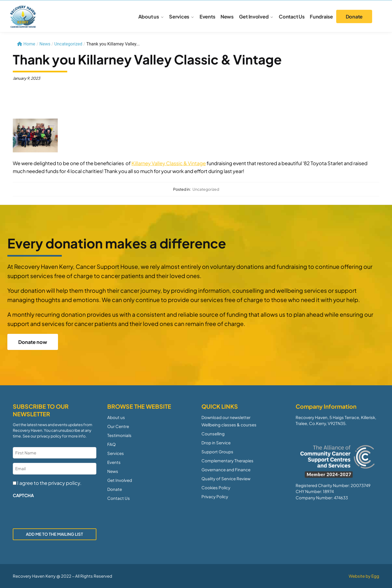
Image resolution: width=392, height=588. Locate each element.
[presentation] (54, 512)
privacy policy (49, 436)
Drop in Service (216, 443)
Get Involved (120, 480)
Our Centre (118, 426)
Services (116, 453)
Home (26, 44)
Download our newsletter (226, 417)
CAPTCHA (23, 495)
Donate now (33, 342)
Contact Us (119, 498)
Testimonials (119, 435)
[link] (169, 163)
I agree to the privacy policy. (49, 483)
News (113, 471)
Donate (115, 489)
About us (116, 417)
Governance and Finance (226, 470)
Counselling (213, 434)
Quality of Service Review (226, 478)
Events (114, 462)
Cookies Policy (216, 487)
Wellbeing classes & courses (229, 425)
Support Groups (217, 452)
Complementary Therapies (227, 461)
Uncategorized (68, 44)
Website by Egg (364, 576)
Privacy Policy (215, 496)
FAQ (111, 444)
